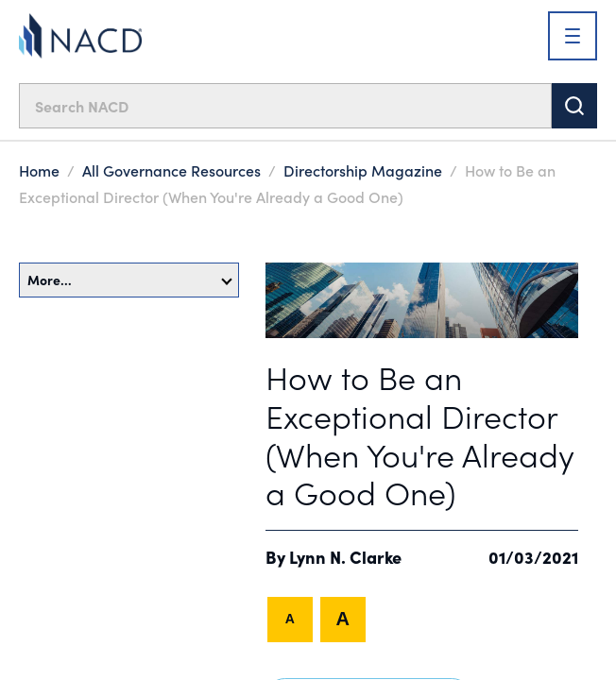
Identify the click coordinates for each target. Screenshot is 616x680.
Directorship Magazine (363, 170)
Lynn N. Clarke (345, 557)
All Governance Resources (171, 170)
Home (39, 170)
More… (130, 280)
